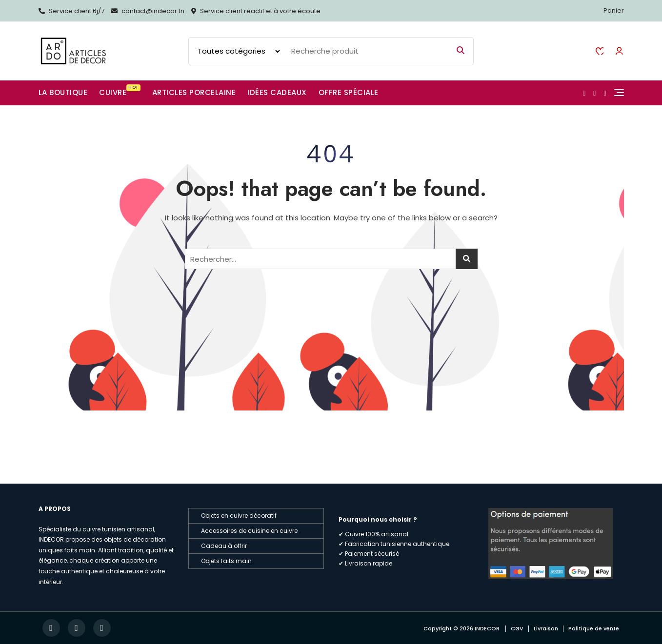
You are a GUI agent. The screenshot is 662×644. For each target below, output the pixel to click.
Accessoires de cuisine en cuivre (249, 531)
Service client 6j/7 (71, 11)
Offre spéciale (349, 92)
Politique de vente (594, 628)
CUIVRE (120, 91)
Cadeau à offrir (224, 546)
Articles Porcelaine (194, 92)
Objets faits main (226, 561)
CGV (517, 628)
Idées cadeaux (277, 92)
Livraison (546, 628)
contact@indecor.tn (148, 11)
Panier (614, 10)
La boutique (63, 92)
